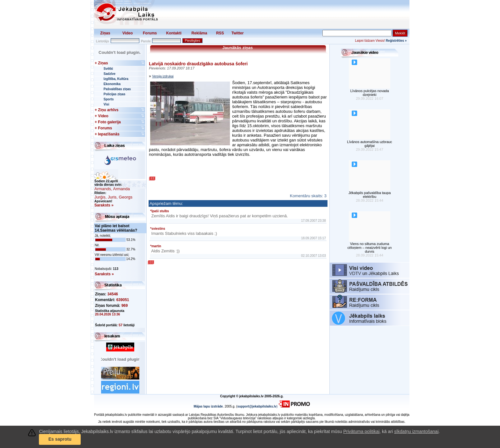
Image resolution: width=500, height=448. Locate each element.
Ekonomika (112, 84)
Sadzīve (110, 74)
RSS (220, 33)
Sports (109, 99)
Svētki (108, 69)
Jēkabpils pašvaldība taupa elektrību (370, 195)
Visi (107, 104)
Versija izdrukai (163, 76)
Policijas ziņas (114, 94)
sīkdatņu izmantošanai (416, 431)
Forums (150, 33)
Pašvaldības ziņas (117, 89)
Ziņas (105, 33)
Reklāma (199, 33)
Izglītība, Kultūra (116, 79)
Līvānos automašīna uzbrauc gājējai (369, 144)
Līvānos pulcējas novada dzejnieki (369, 93)
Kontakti (174, 33)
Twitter (238, 33)
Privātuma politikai (361, 431)
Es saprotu (60, 439)
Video (128, 33)
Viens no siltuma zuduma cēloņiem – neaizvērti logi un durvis (370, 248)
